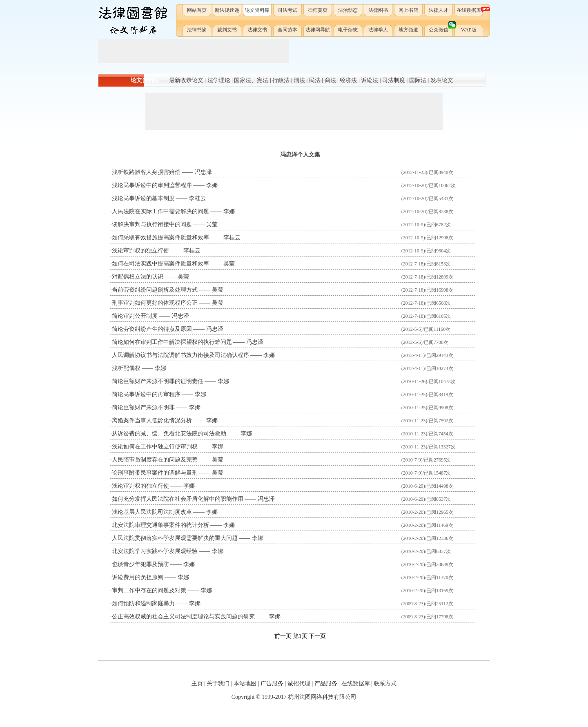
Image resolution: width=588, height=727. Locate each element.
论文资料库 (257, 10)
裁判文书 (227, 30)
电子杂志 (348, 30)
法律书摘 (197, 30)
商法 (330, 80)
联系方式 (385, 684)
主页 (197, 684)
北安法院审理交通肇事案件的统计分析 (160, 525)
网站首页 (197, 10)
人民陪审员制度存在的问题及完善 (155, 460)
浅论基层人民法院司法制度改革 (152, 512)
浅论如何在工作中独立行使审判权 (155, 447)
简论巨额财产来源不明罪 (143, 407)
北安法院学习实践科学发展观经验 (155, 551)
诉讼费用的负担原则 (138, 577)
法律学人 (378, 30)
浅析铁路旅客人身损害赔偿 (146, 172)
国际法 (418, 80)
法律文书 (257, 30)
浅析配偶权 (126, 368)
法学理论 (219, 80)
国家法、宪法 (251, 80)
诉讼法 (370, 80)
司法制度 (394, 80)
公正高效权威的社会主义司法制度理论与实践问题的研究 (183, 617)
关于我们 (218, 684)
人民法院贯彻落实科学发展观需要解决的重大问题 (175, 538)
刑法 (299, 80)
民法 (315, 80)
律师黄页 (318, 10)
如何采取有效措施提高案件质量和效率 (160, 238)
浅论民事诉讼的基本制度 (143, 198)
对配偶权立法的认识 (138, 277)
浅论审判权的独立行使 (140, 251)
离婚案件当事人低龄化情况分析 (152, 420)
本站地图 (245, 684)
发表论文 (442, 80)
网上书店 (408, 10)
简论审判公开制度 (135, 316)
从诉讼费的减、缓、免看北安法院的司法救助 (169, 434)
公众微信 (441, 28)
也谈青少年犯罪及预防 (140, 564)
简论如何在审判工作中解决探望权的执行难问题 (172, 342)
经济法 (348, 80)
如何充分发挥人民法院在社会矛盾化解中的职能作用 (178, 499)
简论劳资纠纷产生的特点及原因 (152, 329)
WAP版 (469, 30)
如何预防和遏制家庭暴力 (143, 603)
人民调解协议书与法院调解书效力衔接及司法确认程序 (180, 355)
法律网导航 (318, 30)
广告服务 (272, 684)
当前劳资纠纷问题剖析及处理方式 (155, 290)
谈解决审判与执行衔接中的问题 (152, 224)
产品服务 (326, 684)
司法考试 (287, 10)
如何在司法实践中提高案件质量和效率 (160, 264)
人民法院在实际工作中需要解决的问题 (160, 211)
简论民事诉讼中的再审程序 (146, 394)
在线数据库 (470, 10)
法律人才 (439, 10)
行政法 (281, 80)
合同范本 (287, 30)
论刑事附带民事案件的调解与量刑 (155, 473)
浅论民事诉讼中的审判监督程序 (152, 185)
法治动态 (348, 10)
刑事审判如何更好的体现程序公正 (155, 303)
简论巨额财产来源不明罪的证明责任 (158, 381)
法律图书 (378, 10)
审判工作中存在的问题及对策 (149, 590)
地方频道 (408, 30)
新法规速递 (227, 10)
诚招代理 (299, 684)
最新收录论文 (186, 80)
